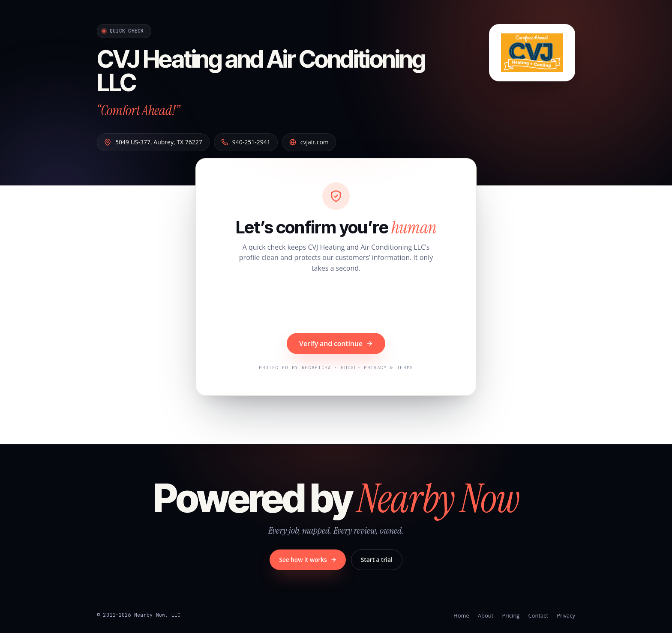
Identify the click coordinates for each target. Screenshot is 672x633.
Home (461, 615)
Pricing (511, 615)
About (486, 615)
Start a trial (377, 560)
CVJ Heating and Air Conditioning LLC (261, 71)
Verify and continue (336, 343)
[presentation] (336, 304)
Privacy (566, 615)
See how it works (308, 560)
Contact (538, 615)
